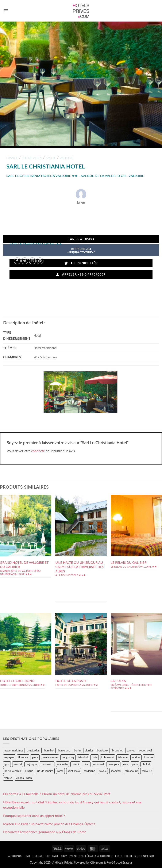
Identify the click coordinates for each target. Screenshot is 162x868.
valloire (67, 158)
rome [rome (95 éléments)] (60, 771)
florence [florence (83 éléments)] (23, 757)
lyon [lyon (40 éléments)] (7, 764)
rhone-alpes (32, 158)
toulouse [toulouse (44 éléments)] (147, 771)
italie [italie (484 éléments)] (95, 757)
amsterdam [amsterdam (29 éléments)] (34, 750)
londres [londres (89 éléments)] (136, 757)
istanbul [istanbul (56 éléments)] (83, 757)
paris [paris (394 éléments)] (135, 764)
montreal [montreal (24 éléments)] (99, 764)
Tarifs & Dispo (81, 239)
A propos (15, 856)
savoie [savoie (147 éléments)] (103, 771)
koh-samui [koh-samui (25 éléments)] (108, 757)
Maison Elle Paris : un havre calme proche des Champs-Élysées (49, 824)
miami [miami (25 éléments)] (75, 764)
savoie (51, 158)
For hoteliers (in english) (135, 856)
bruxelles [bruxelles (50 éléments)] (117, 750)
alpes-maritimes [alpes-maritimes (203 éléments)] (14, 750)
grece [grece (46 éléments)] (35, 757)
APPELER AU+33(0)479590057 (81, 250)
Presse (38, 856)
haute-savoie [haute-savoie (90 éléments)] (50, 757)
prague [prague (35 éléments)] (29, 771)
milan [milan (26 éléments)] (86, 764)
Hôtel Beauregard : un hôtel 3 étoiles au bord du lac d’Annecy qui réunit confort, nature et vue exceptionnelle (72, 805)
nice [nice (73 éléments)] (126, 764)
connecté (38, 451)
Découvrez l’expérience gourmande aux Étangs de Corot (45, 832)
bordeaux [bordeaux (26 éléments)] (103, 750)
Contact (52, 856)
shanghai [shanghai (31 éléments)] (116, 771)
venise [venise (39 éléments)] (8, 778)
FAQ (27, 856)
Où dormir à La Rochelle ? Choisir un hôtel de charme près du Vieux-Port (57, 794)
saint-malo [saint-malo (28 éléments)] (74, 771)
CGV (64, 856)
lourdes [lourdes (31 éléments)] (149, 757)
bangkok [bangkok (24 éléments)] (49, 750)
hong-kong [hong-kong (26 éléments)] (68, 757)
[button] (6, 11)
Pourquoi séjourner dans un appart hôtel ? (34, 816)
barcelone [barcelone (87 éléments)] (64, 750)
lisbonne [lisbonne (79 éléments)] (123, 757)
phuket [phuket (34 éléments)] (146, 764)
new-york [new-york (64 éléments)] (113, 764)
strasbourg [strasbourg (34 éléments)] (131, 771)
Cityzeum (97, 862)
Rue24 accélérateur (119, 862)
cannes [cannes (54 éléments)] (131, 750)
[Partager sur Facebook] (17, 261)
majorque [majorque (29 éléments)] (31, 764)
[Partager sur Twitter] (25, 261)
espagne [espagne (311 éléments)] (9, 757)
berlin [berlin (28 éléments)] (77, 750)
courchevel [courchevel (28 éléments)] (145, 750)
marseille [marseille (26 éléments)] (63, 764)
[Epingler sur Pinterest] (40, 261)
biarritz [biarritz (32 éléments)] (89, 750)
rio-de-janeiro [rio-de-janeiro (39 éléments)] (45, 771)
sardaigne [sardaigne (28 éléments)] (90, 771)
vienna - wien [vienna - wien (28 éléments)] (24, 778)
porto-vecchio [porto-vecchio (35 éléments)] (13, 771)
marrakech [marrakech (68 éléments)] (47, 764)
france (12, 158)
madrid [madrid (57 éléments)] (18, 764)
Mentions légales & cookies (91, 856)
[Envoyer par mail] (32, 261)
